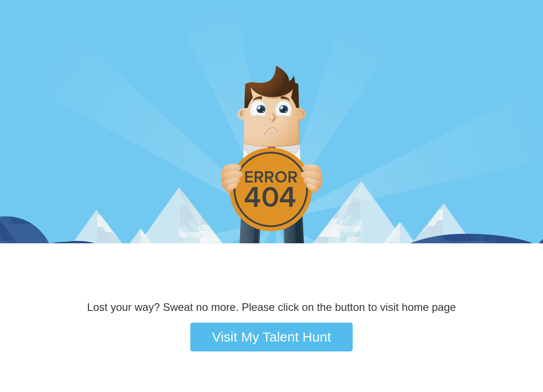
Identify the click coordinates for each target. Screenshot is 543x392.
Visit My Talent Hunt (271, 337)
